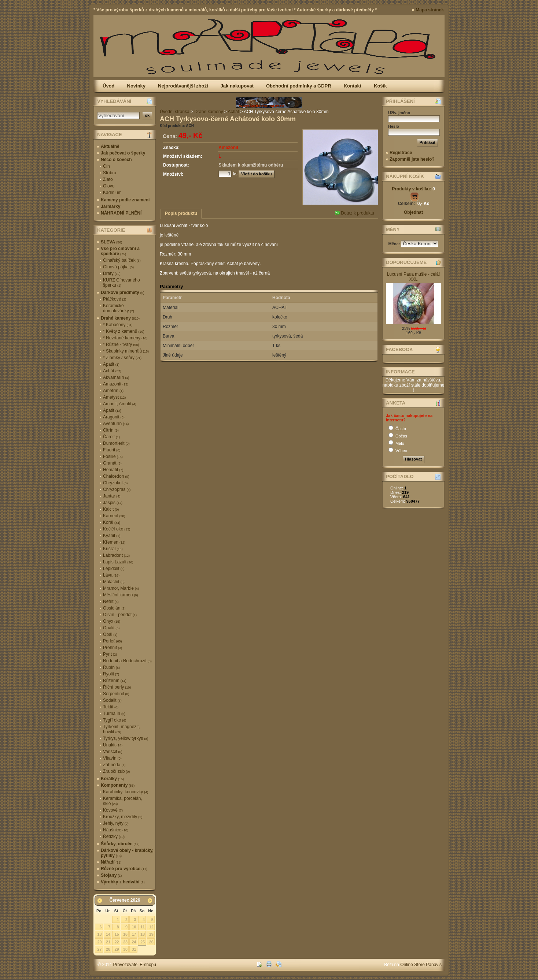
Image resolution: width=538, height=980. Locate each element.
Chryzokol (115, 483)
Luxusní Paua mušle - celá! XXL (414, 277)
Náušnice (116, 830)
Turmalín (114, 713)
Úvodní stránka (175, 112)
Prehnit (113, 648)
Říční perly (117, 687)
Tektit (111, 707)
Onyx (112, 621)
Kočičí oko (117, 529)
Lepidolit (114, 569)
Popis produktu (181, 213)
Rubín (111, 667)
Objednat (413, 212)
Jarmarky (110, 206)
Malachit (114, 582)
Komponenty (118, 785)
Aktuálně (110, 146)
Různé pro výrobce (124, 869)
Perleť (113, 641)
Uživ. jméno (399, 113)
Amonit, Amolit (120, 404)
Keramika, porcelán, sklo (123, 801)
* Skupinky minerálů (126, 351)
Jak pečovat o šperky (123, 153)
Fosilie (113, 457)
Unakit (113, 745)
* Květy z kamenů (124, 331)
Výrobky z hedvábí (123, 882)
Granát (112, 463)
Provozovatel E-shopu (135, 965)
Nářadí (111, 862)
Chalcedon (116, 476)
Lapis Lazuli (118, 562)
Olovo (109, 186)
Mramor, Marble (121, 588)
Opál (110, 634)
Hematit (113, 470)
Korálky (112, 779)
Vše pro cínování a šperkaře (120, 251)
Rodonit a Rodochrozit (127, 661)
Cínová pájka (118, 267)
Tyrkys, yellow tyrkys (126, 738)
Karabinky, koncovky (126, 792)
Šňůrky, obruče (120, 844)
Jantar (112, 496)
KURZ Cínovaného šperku (121, 283)
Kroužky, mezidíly (123, 817)
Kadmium (112, 193)
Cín (106, 166)
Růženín (115, 681)
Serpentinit (116, 694)
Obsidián (114, 608)
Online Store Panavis (421, 965)
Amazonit (116, 384)
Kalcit (111, 509)
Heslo (394, 126)
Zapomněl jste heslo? (412, 159)
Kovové (113, 810)
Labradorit (116, 555)
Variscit (113, 752)
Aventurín (116, 424)
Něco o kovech (116, 160)
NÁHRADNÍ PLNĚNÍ (121, 213)
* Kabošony (118, 325)
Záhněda (114, 765)
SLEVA (111, 242)
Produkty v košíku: (413, 189)
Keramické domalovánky (119, 308)
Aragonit (114, 417)
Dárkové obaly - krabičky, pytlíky (127, 853)
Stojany (111, 875)
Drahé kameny (120, 318)
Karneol (114, 516)
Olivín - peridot (120, 615)
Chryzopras (117, 489)
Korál (112, 522)
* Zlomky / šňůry (122, 358)
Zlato (108, 179)
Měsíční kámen (120, 595)
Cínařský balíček (122, 260)
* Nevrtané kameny (125, 338)
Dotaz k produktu (355, 213)
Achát (112, 371)
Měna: (395, 244)
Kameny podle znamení (125, 200)
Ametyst (114, 397)
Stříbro (110, 173)
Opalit (111, 628)
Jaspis (113, 503)
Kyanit (112, 536)
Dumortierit (116, 443)
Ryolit (111, 674)
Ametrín (113, 391)
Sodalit (112, 700)
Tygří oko (115, 720)
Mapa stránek (430, 10)
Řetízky (114, 836)
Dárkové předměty (123, 292)
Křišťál (113, 549)
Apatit (111, 364)
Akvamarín (116, 377)
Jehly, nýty (116, 823)
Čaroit (111, 437)
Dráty (112, 273)
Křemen (114, 542)
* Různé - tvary (121, 344)
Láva (111, 575)
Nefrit (111, 601)
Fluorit (112, 450)
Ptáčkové (115, 299)
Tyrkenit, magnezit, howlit (121, 729)
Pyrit (110, 654)
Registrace (401, 153)
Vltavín (112, 758)
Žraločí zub (116, 771)
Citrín (111, 430)
